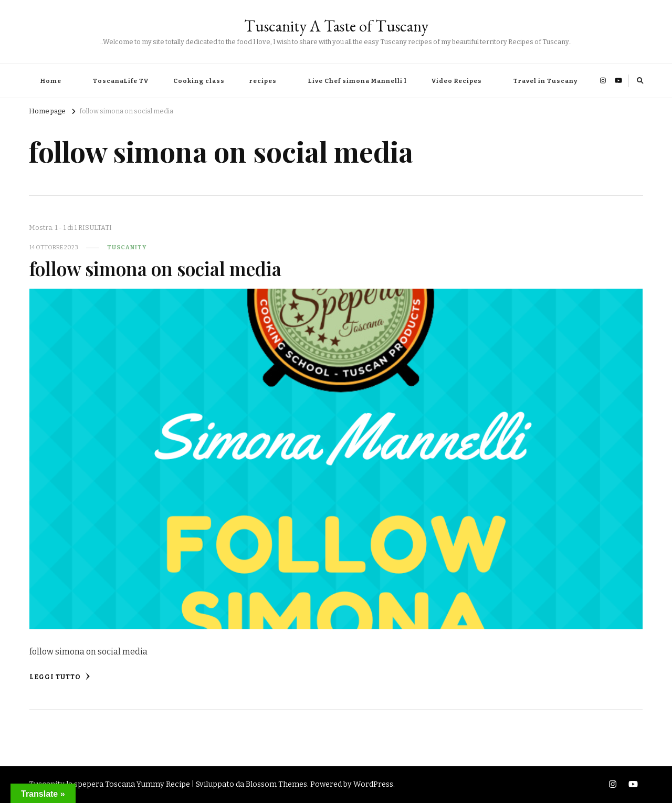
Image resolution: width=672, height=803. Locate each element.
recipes (263, 81)
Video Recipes (457, 81)
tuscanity (127, 247)
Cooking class (199, 81)
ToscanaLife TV (121, 81)
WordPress (373, 784)
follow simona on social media (155, 268)
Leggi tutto (60, 677)
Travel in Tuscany (545, 81)
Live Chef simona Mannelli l (358, 81)
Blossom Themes (276, 784)
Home (51, 81)
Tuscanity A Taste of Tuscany (336, 26)
